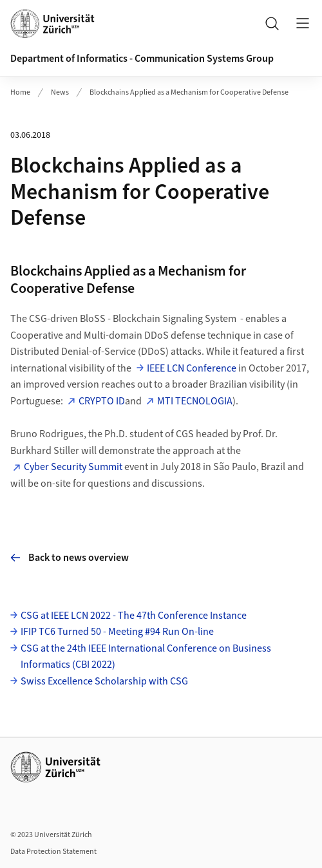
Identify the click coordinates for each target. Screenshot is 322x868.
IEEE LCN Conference (192, 368)
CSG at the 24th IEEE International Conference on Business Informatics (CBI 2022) (146, 657)
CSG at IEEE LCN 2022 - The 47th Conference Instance (134, 616)
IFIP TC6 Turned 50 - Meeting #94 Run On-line (117, 632)
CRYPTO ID (102, 401)
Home (20, 92)
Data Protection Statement (53, 852)
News (60, 92)
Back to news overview (70, 558)
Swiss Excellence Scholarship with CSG (104, 681)
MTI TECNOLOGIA (195, 401)
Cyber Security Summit (73, 467)
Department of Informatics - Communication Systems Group (142, 59)
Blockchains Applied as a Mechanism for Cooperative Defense (189, 92)
